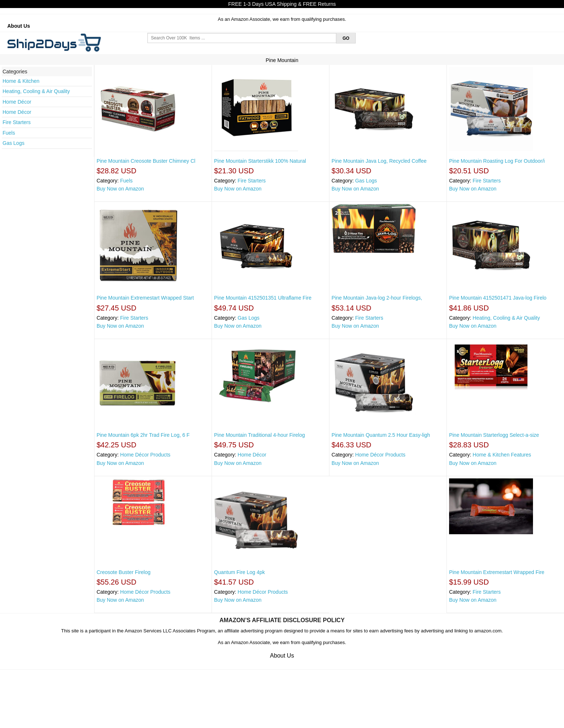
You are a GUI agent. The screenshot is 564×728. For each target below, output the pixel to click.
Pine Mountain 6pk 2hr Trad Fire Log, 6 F (143, 435)
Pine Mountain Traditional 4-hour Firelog (260, 435)
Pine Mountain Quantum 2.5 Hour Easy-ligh (381, 435)
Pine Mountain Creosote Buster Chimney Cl (146, 161)
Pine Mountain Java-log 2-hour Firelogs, (377, 298)
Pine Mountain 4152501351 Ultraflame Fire (263, 298)
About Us (19, 26)
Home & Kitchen (21, 81)
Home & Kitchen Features (502, 455)
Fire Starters (17, 122)
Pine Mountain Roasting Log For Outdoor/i (497, 161)
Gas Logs (13, 143)
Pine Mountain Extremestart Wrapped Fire (497, 572)
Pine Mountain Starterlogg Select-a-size (494, 435)
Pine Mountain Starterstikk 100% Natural (260, 161)
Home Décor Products (145, 455)
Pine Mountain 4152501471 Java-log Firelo (498, 298)
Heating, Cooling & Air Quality (36, 91)
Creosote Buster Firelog (124, 572)
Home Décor (17, 102)
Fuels (9, 133)
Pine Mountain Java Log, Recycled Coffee (379, 161)
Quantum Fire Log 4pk (239, 572)
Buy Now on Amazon (120, 189)
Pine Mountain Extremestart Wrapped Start (145, 298)
